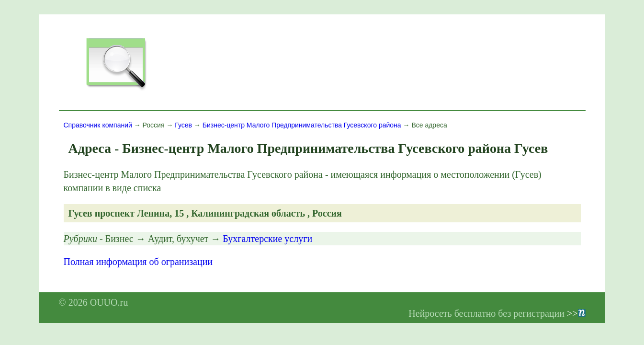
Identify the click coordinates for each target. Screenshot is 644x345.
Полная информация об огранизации (138, 262)
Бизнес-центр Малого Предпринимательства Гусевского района (302, 125)
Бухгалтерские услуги (267, 239)
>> (576, 313)
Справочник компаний (98, 125)
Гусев (183, 125)
